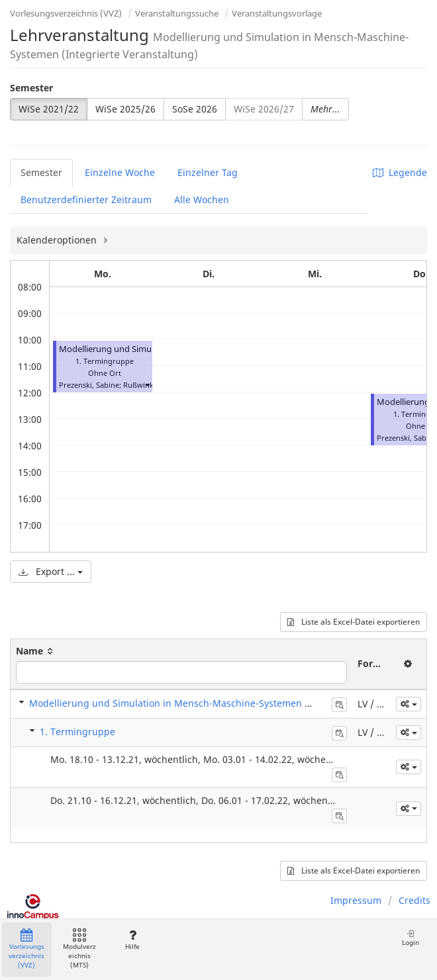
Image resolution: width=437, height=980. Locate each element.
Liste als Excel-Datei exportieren (354, 622)
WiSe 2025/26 (125, 109)
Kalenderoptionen (58, 240)
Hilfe (132, 940)
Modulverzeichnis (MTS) (79, 949)
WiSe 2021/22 (49, 109)
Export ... (51, 571)
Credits (414, 900)
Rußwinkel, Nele (151, 385)
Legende (400, 172)
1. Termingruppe (77, 732)
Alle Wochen (202, 200)
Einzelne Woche (120, 172)
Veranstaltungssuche (177, 13)
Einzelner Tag (208, 172)
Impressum (356, 900)
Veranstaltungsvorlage (277, 13)
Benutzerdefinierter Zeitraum (86, 200)
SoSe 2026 (195, 109)
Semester (31, 88)
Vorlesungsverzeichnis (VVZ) (66, 13)
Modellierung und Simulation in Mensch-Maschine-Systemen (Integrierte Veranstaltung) (227, 703)
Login (411, 938)
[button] (147, 385)
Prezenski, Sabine (89, 385)
